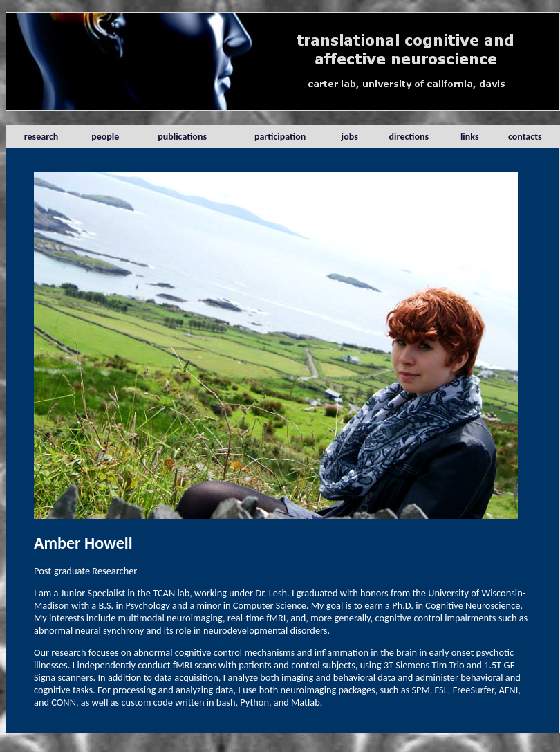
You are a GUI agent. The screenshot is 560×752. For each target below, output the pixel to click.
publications (182, 137)
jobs (350, 137)
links (470, 137)
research (41, 137)
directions (409, 137)
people (105, 137)
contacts (525, 137)
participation (280, 137)
